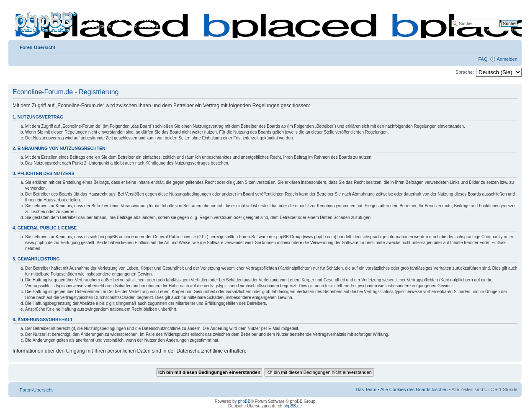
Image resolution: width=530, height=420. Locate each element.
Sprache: (465, 72)
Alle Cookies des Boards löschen (414, 389)
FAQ (483, 59)
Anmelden (507, 59)
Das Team (366, 389)
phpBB (244, 401)
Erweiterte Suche (500, 30)
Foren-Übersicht (37, 47)
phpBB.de (293, 406)
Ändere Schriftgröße (511, 46)
